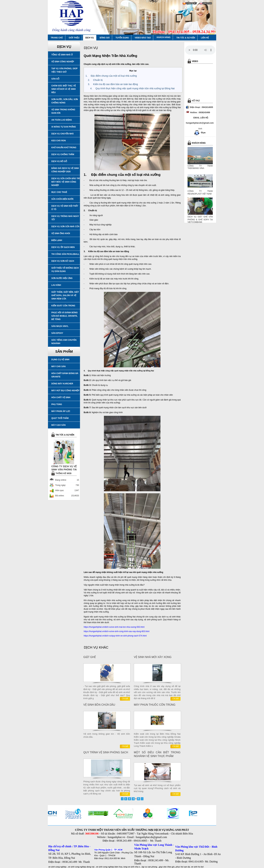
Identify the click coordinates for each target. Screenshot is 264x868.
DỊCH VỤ (90, 38)
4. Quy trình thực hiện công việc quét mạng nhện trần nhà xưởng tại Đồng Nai (132, 88)
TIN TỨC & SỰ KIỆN (186, 38)
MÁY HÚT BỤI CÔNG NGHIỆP (65, 391)
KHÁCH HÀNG (163, 37)
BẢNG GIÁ (105, 38)
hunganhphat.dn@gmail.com (151, 837)
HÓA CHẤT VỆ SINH (61, 397)
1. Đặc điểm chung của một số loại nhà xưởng (111, 76)
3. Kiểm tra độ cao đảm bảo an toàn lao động (113, 84)
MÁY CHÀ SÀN (58, 366)
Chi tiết (125, 699)
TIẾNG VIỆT (191, 3)
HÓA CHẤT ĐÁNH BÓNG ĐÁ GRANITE (65, 375)
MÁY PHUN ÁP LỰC (61, 411)
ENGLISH (207, 3)
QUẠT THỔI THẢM (60, 418)
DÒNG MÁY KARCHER (62, 384)
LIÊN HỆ (205, 38)
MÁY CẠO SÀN (58, 425)
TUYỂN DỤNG (122, 38)
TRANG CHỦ (57, 38)
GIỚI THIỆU (74, 38)
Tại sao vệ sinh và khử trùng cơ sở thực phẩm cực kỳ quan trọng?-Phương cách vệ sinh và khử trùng (157, 788)
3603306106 (92, 834)
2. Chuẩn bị (95, 80)
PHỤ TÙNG (57, 404)
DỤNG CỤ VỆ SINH (60, 360)
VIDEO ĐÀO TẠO (143, 38)
